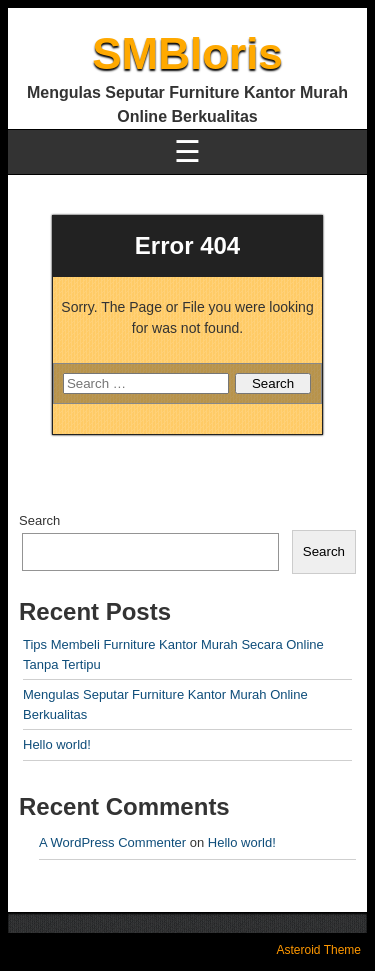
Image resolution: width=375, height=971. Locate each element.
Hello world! (57, 744)
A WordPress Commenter (112, 842)
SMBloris (187, 53)
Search (39, 520)
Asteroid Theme (319, 950)
